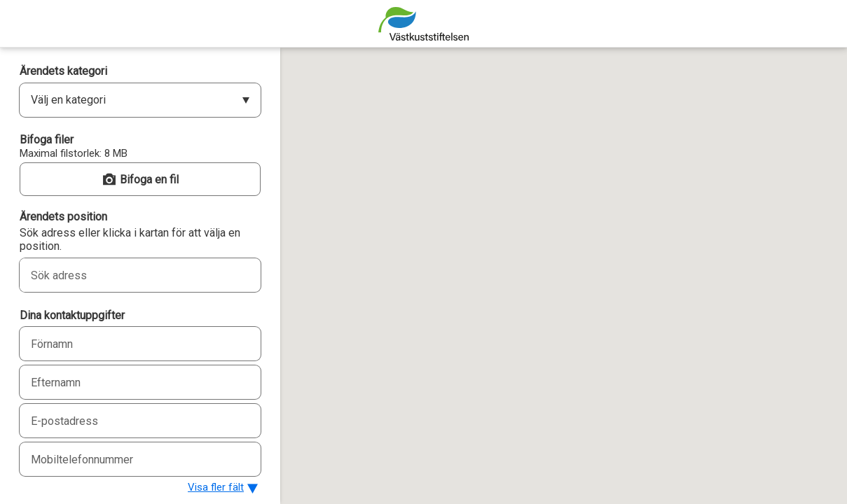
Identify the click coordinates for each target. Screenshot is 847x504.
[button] (140, 179)
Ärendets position (63, 217)
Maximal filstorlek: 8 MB (74, 153)
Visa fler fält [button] (216, 487)
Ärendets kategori (63, 71)
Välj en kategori (68, 100)
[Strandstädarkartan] (423, 24)
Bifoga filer (47, 140)
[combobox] (125, 275)
